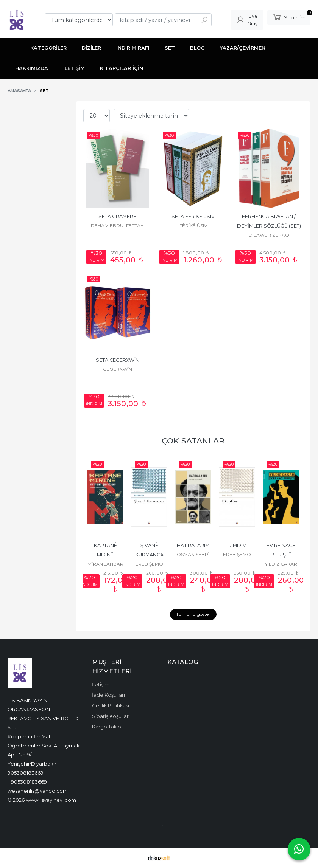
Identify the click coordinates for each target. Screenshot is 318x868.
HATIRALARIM (193, 545)
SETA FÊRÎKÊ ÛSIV (193, 216)
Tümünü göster (193, 614)
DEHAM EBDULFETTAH (117, 226)
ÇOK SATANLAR (193, 441)
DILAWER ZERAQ (269, 235)
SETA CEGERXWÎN (118, 360)
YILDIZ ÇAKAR (281, 564)
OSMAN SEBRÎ (193, 554)
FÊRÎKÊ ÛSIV (193, 226)
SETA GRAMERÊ (117, 216)
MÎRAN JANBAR (105, 564)
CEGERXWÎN (118, 369)
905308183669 (26, 773)
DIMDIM (237, 545)
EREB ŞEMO (149, 564)
